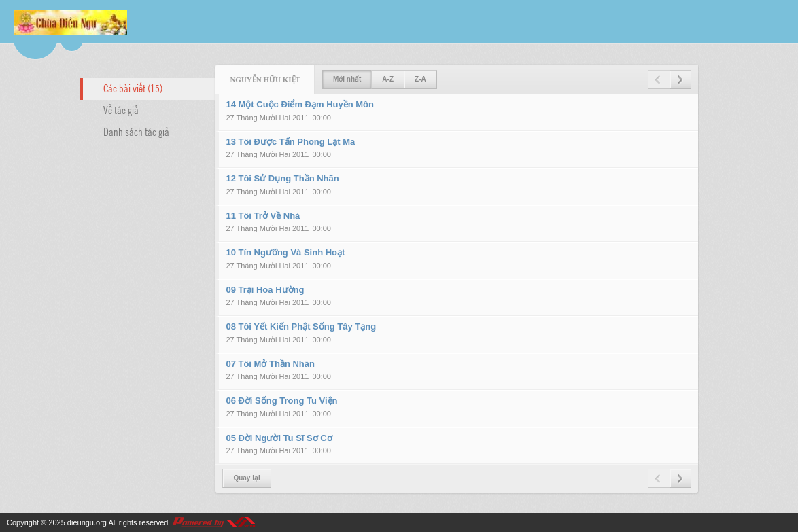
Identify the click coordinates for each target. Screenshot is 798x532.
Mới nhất (347, 79)
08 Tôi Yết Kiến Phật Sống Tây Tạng (301, 326)
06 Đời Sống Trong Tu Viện (281, 401)
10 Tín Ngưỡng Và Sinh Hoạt (285, 252)
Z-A (420, 79)
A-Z (388, 79)
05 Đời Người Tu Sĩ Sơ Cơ (279, 438)
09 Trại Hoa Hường (265, 290)
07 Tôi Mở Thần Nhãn (270, 364)
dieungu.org (87, 522)
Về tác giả (121, 109)
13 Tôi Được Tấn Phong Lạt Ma (290, 142)
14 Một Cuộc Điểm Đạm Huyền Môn (300, 104)
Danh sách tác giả (136, 131)
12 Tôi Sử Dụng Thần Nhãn (282, 178)
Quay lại (246, 478)
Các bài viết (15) (133, 88)
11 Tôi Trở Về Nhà (263, 216)
